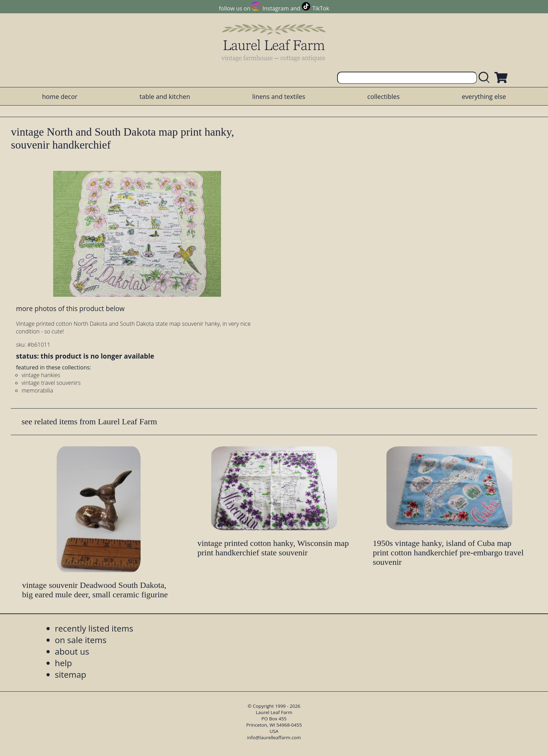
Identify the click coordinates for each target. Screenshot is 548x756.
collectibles (383, 96)
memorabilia (37, 390)
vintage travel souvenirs (51, 383)
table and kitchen (165, 96)
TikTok (321, 8)
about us (72, 651)
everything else (484, 96)
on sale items (81, 640)
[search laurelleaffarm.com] (486, 78)
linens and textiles (279, 96)
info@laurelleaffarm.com (274, 737)
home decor (60, 96)
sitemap (71, 674)
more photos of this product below (70, 308)
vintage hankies (41, 375)
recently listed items (94, 628)
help (63, 663)
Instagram (276, 8)
